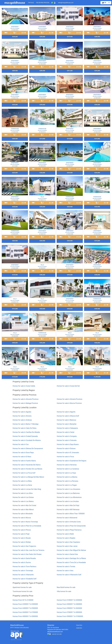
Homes (23, 600)
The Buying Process (43, 3)
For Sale (31, 3)
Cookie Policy (79, 628)
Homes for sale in (24, 386)
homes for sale (22, 587)
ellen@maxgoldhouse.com (55, 632)
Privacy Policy (79, 625)
